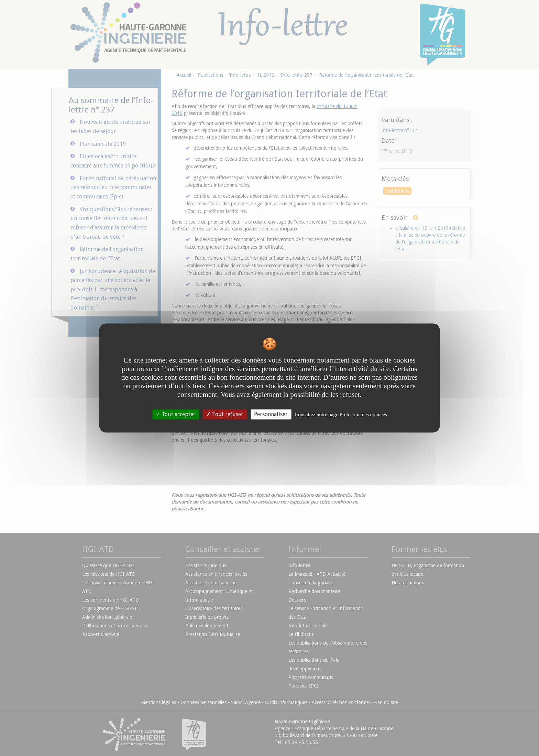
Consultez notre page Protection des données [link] (341, 414)
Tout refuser (225, 414)
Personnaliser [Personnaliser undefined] (271, 414)
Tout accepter (176, 414)
